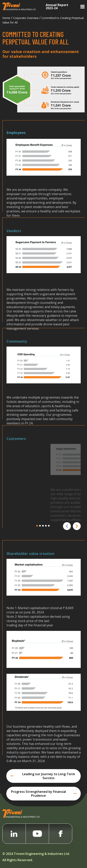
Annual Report (57, 6)
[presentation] (67, 526)
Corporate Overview (26, 18)
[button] (38, 526)
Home (6, 18)
